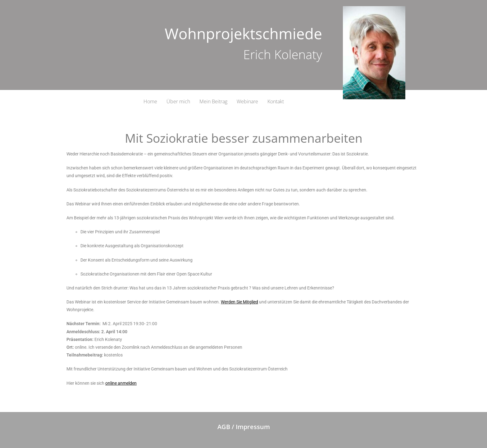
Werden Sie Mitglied (239, 302)
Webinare (247, 101)
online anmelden (121, 383)
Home (150, 101)
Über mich (178, 101)
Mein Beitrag (213, 101)
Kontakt (276, 101)
